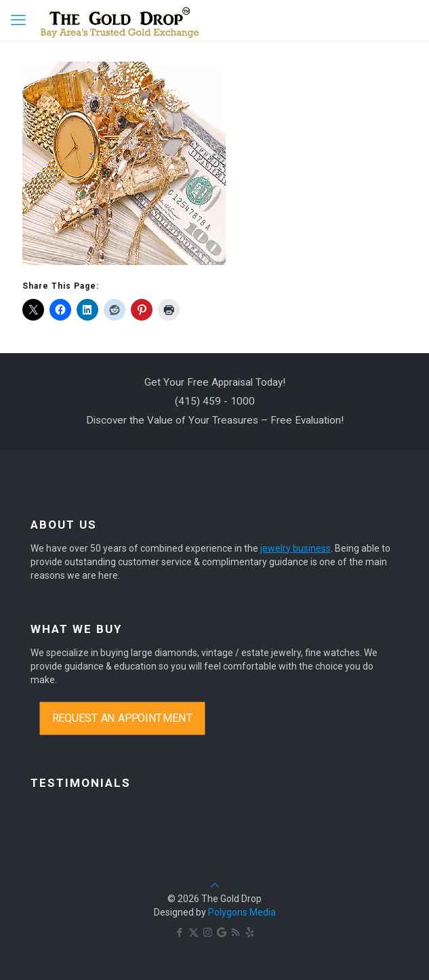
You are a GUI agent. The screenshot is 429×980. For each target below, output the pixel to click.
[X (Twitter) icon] (193, 933)
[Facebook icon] (179, 933)
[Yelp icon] (250, 933)
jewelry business (295, 548)
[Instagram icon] (208, 933)
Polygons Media (242, 912)
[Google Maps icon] (222, 933)
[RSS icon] (236, 933)
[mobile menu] (18, 20)
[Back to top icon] (215, 885)
